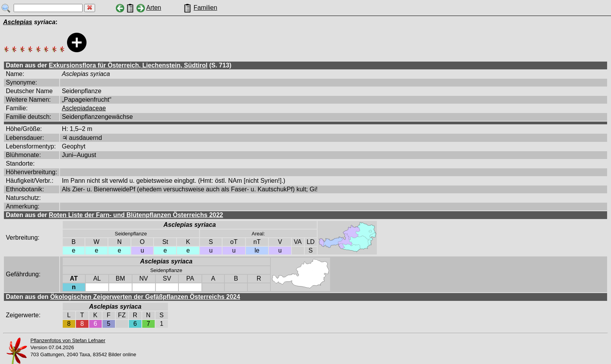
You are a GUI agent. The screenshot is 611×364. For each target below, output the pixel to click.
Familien (205, 8)
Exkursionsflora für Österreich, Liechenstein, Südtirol (128, 65)
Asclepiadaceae (84, 108)
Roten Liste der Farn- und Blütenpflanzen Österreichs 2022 (136, 215)
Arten (154, 8)
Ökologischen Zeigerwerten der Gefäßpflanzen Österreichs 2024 (145, 297)
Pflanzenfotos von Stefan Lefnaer (68, 340)
